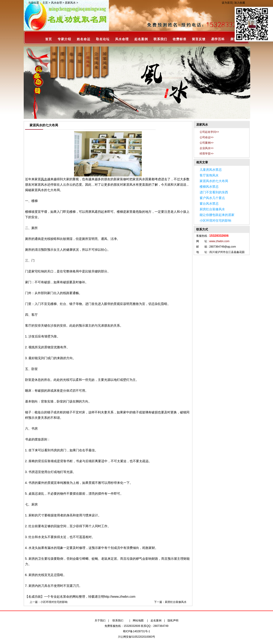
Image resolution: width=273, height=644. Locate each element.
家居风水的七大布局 (214, 181)
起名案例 (141, 39)
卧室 (28, 380)
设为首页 (227, 3)
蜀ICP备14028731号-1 (136, 631)
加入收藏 (240, 3)
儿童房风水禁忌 (211, 170)
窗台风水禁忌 (209, 204)
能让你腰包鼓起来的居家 (217, 215)
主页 (45, 3)
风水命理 (56, 3)
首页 (49, 39)
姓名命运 (84, 39)
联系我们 (160, 39)
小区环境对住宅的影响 (54, 602)
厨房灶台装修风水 (176, 602)
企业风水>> (207, 148)
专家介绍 (64, 39)
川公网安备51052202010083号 (136, 637)
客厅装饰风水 (209, 175)
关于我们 (100, 621)
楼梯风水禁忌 (209, 187)
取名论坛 (103, 39)
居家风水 (70, 3)
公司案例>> (207, 143)
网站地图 (138, 621)
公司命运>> (207, 137)
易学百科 (218, 39)
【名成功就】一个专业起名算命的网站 (52, 597)
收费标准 (180, 39)
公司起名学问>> (209, 132)
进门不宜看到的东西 (214, 192)
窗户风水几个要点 (212, 198)
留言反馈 (199, 39)
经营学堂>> (207, 154)
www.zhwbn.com (219, 241)
